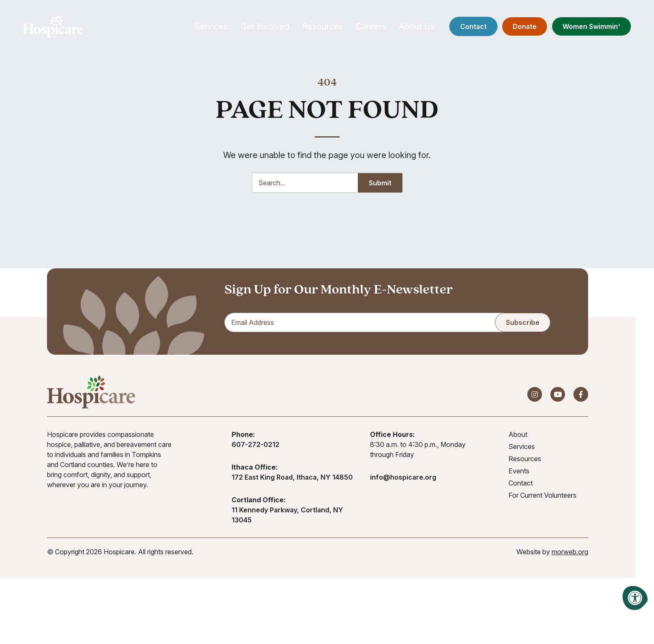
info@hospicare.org (403, 482)
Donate (512, 29)
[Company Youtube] (558, 399)
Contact (460, 29)
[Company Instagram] (535, 399)
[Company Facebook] (581, 399)
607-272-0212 (255, 449)
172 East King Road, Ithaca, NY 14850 (292, 482)
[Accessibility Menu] (635, 598)
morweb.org (570, 556)
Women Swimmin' (578, 29)
